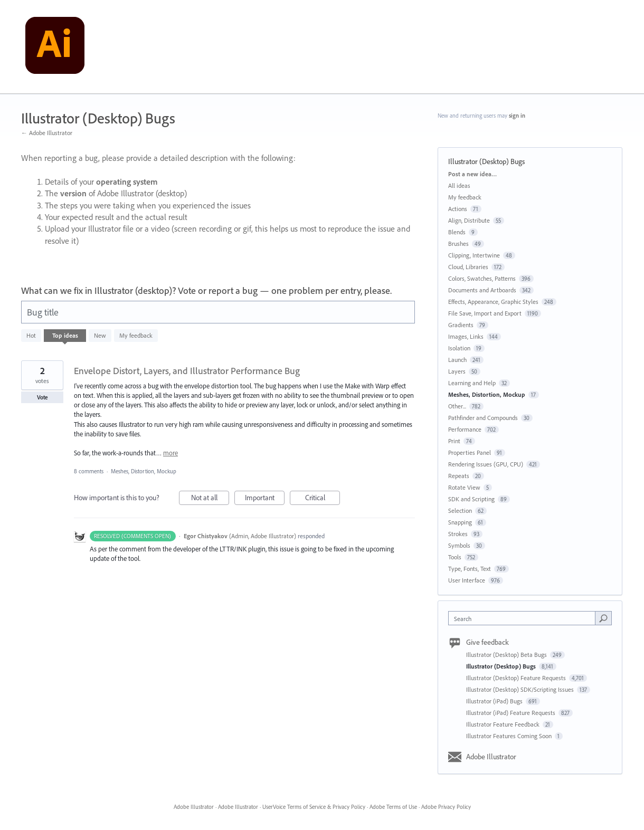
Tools (455, 557)
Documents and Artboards (482, 290)
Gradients (461, 325)
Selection (460, 511)
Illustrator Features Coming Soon (510, 736)
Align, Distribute (469, 220)
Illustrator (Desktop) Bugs (502, 666)
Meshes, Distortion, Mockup (144, 471)
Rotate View (464, 487)
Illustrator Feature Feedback (504, 724)
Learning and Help (472, 383)
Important (265, 499)
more (171, 453)
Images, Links (466, 336)
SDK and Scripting (471, 499)
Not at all (210, 499)
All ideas (459, 185)
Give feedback (487, 642)
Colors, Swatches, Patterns (482, 278)
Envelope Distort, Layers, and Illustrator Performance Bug (187, 371)
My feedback (136, 335)
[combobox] (524, 618)
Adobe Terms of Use (393, 807)
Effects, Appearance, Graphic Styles (493, 302)
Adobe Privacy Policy (446, 807)
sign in (517, 116)
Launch (457, 360)
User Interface (467, 580)
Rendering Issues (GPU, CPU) (486, 464)
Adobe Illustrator (491, 757)
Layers (457, 371)
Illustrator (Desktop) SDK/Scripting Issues (521, 689)
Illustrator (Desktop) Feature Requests (517, 678)
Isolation (459, 348)
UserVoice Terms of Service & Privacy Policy (314, 807)
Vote (42, 397)
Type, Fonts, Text (470, 569)
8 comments (89, 471)
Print (454, 441)
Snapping (460, 522)
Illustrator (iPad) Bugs (495, 701)
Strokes (458, 534)
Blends (457, 232)
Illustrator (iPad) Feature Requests (512, 713)
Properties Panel (470, 452)
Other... (457, 406)
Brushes (458, 244)
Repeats (459, 476)
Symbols (459, 545)
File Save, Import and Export (485, 313)
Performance (465, 429)
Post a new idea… (472, 174)
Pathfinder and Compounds (483, 418)
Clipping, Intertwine (474, 255)
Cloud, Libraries (468, 267)
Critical (323, 499)
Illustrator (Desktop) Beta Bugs (507, 655)
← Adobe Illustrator (47, 133)
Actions (458, 209)
